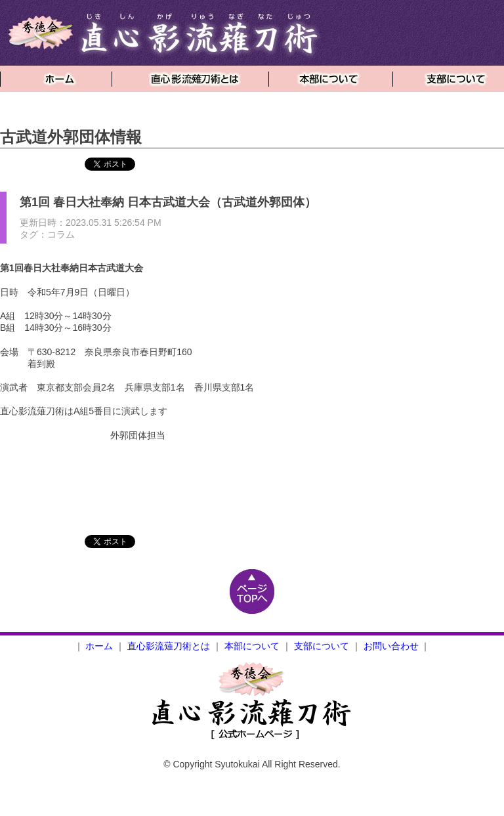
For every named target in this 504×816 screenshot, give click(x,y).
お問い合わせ (391, 646)
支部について (322, 646)
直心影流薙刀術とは (169, 646)
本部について (252, 646)
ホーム (99, 646)
